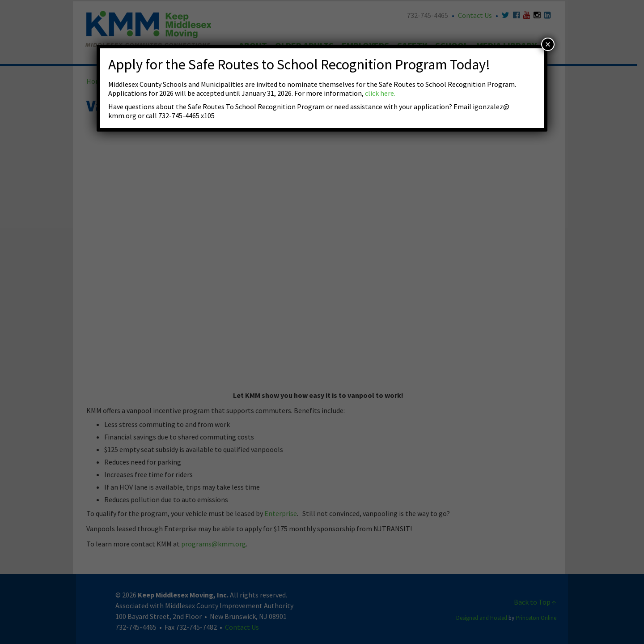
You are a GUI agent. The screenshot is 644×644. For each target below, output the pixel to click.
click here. (380, 93)
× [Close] (548, 44)
